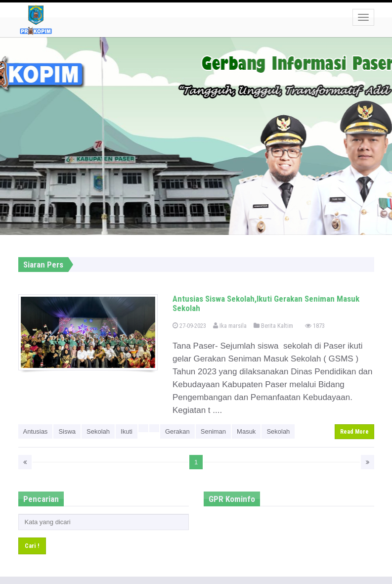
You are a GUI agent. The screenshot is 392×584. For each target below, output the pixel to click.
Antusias (36, 431)
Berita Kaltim (273, 326)
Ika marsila (230, 326)
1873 (315, 326)
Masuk (246, 431)
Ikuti (127, 431)
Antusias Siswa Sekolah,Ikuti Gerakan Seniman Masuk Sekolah (266, 303)
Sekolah (98, 431)
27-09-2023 (189, 326)
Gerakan (177, 431)
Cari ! (32, 546)
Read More (354, 432)
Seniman (213, 431)
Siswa (67, 431)
